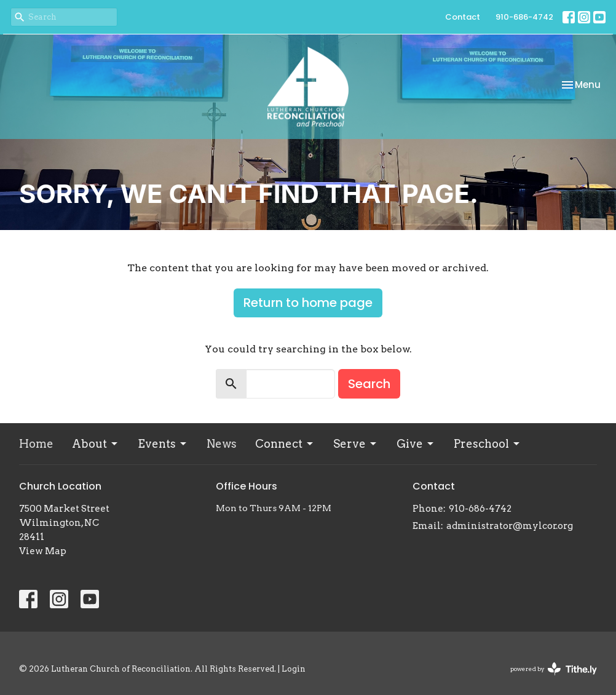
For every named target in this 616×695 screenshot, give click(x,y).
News (222, 444)
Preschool (488, 444)
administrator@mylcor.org (510, 526)
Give (416, 444)
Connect (285, 444)
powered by (554, 669)
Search (369, 384)
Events (163, 444)
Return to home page (308, 303)
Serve (356, 444)
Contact (463, 17)
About (96, 444)
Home (36, 444)
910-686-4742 (524, 17)
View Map (43, 551)
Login (294, 669)
